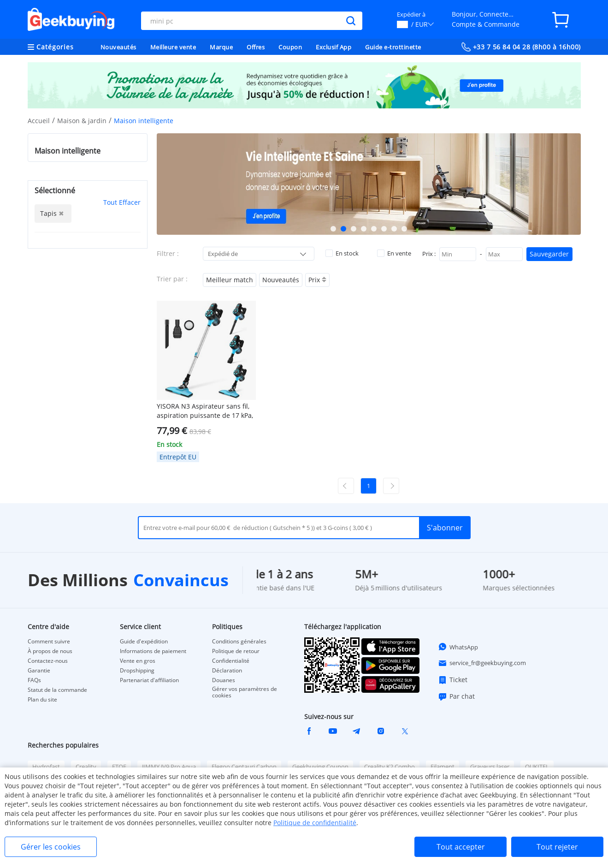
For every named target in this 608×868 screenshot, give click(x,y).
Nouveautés (118, 47)
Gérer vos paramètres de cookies (245, 692)
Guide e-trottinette (393, 47)
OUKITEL (537, 767)
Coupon (290, 47)
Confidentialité (231, 661)
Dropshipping (137, 671)
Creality (86, 767)
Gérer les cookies (51, 847)
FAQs (34, 680)
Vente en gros (138, 661)
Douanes (224, 680)
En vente (394, 253)
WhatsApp (458, 647)
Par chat (456, 696)
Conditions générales (239, 642)
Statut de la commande (57, 690)
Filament (443, 767)
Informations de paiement (153, 651)
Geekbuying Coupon (320, 767)
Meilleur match (230, 280)
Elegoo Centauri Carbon (244, 767)
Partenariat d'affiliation (149, 680)
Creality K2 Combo (390, 767)
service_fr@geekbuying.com (482, 663)
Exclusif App (334, 47)
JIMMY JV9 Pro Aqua (169, 767)
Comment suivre (49, 642)
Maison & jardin (82, 121)
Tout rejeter (557, 847)
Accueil (39, 121)
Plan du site (42, 700)
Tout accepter (461, 847)
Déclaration (227, 671)
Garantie (39, 671)
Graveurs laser (490, 767)
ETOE (119, 767)
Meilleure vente (173, 47)
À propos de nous (50, 651)
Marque (221, 47)
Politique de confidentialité (315, 823)
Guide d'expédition (144, 642)
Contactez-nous (48, 661)
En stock (342, 253)
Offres (256, 47)
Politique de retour (236, 651)
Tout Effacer (122, 202)
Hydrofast (46, 767)
